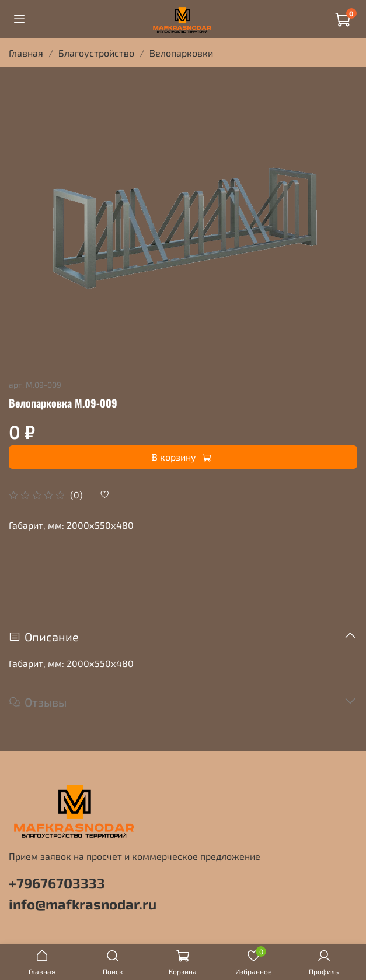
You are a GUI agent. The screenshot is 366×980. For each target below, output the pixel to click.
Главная (26, 53)
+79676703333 (57, 883)
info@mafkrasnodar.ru (83, 904)
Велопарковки (181, 53)
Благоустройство (96, 53)
